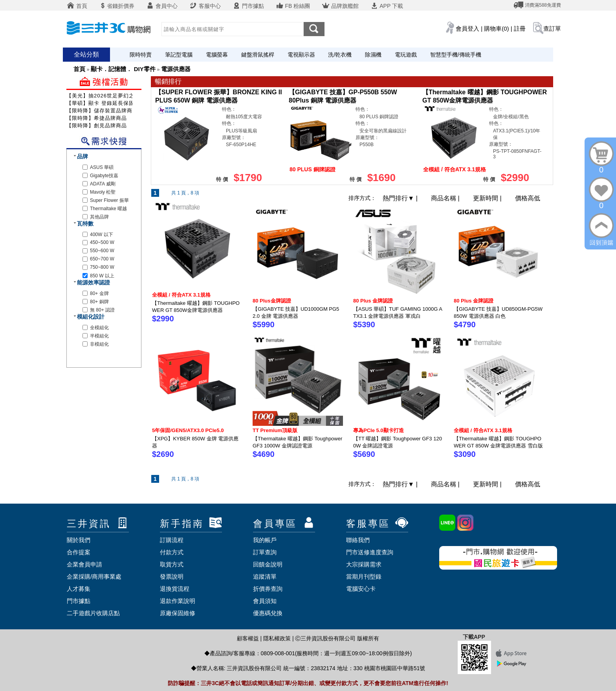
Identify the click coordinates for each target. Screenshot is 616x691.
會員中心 (162, 6)
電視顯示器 (301, 55)
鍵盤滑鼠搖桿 (258, 55)
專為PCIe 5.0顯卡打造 (379, 430)
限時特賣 (141, 55)
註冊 (520, 28)
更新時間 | (488, 198)
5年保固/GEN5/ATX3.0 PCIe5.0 (188, 430)
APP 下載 (387, 6)
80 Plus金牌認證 (272, 301)
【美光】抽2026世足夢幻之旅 (103, 96)
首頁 (77, 6)
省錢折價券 (117, 6)
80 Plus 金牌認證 (373, 301)
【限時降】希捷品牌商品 (97, 118)
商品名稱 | (446, 198)
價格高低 (528, 198)
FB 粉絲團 (293, 6)
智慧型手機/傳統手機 (456, 55)
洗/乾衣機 (340, 55)
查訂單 (552, 28)
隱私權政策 (277, 638)
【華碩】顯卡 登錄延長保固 (100, 103)
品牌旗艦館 (340, 6)
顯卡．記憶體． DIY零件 (123, 69)
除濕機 (373, 55)
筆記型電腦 (179, 55)
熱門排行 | (401, 198)
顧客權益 (248, 638)
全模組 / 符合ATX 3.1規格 (181, 295)
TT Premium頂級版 (275, 430)
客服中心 (205, 6)
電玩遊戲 (406, 55)
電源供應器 (176, 69)
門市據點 (248, 6)
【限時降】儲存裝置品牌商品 (102, 111)
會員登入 (467, 28)
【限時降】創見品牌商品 (97, 126)
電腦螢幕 (217, 55)
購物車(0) (496, 28)
